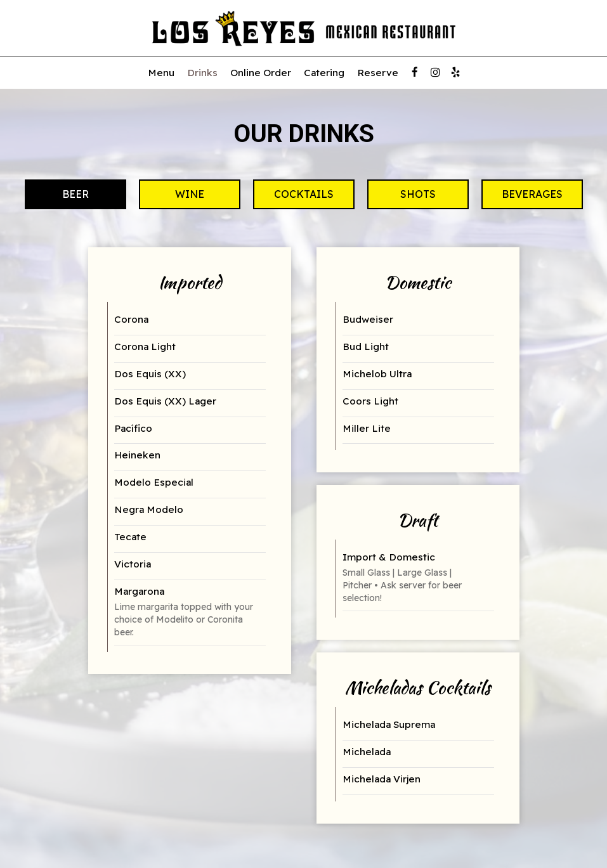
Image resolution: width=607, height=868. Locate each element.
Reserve (378, 73)
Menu (161, 73)
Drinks (202, 73)
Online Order (261, 73)
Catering (324, 73)
